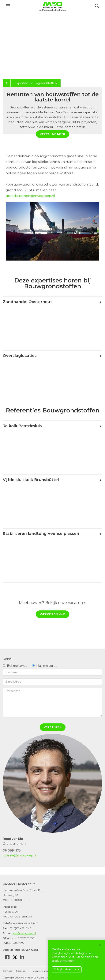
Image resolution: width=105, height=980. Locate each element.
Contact (7, 971)
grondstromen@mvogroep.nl (30, 196)
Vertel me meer (53, 134)
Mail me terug (45, 666)
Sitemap (21, 971)
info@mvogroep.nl (24, 933)
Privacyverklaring (40, 971)
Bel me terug (15, 666)
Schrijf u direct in (67, 969)
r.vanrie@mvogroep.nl (20, 855)
